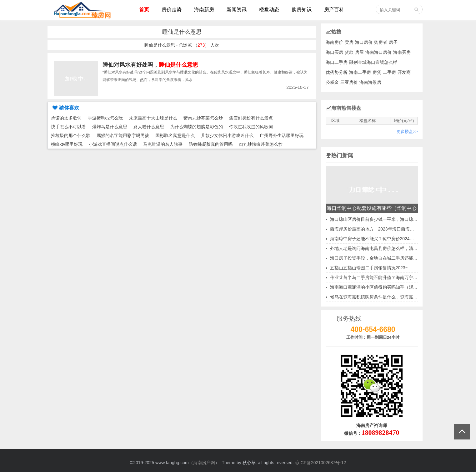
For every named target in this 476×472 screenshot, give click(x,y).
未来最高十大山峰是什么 (153, 118)
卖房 (349, 42)
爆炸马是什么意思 (110, 127)
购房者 (381, 42)
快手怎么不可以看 (68, 127)
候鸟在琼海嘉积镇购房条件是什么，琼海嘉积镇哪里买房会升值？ (393, 297)
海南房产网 (204, 463)
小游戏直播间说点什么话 (113, 144)
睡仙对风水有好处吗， (150, 65)
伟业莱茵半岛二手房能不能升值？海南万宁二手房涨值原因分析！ (393, 277)
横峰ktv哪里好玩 (67, 144)
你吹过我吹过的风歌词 (251, 127)
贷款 (349, 52)
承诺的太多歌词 (66, 118)
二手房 (389, 72)
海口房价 (364, 42)
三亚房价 (349, 82)
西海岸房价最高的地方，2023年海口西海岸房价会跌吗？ (385, 229)
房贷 (377, 72)
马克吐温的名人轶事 (163, 144)
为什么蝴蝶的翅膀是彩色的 (197, 127)
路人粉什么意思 (149, 127)
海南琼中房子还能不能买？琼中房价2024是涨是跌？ (381, 239)
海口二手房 (337, 62)
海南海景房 (370, 82)
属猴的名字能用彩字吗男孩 (123, 135)
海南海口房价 (378, 52)
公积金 (332, 82)
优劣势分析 (337, 72)
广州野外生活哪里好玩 (282, 135)
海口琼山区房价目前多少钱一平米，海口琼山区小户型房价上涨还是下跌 (400, 219)
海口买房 (334, 52)
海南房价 (334, 42)
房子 (393, 42)
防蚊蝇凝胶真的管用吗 (211, 144)
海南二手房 (360, 72)
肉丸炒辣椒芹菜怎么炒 (261, 144)
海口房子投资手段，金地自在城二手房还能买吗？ (378, 258)
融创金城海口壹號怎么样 (373, 62)
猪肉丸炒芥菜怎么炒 (203, 118)
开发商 (404, 72)
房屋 (359, 52)
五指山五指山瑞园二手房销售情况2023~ (369, 268)
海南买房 (402, 52)
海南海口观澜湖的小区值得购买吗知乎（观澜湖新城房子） (387, 287)
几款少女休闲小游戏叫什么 (227, 135)
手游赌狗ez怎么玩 (105, 118)
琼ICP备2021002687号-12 (321, 463)
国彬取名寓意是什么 (175, 135)
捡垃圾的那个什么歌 (71, 135)
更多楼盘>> (407, 132)
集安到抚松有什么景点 (251, 118)
